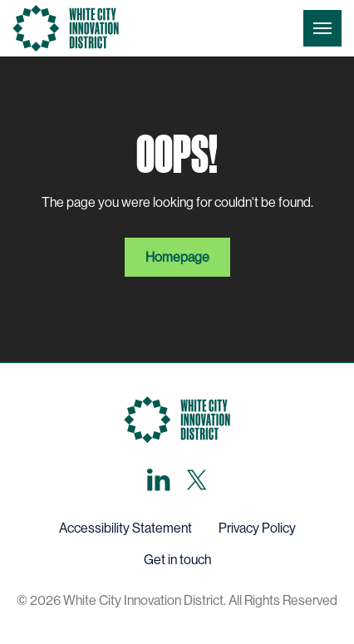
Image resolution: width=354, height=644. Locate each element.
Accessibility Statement (125, 528)
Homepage (177, 257)
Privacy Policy (257, 528)
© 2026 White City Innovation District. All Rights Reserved (177, 600)
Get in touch (177, 560)
